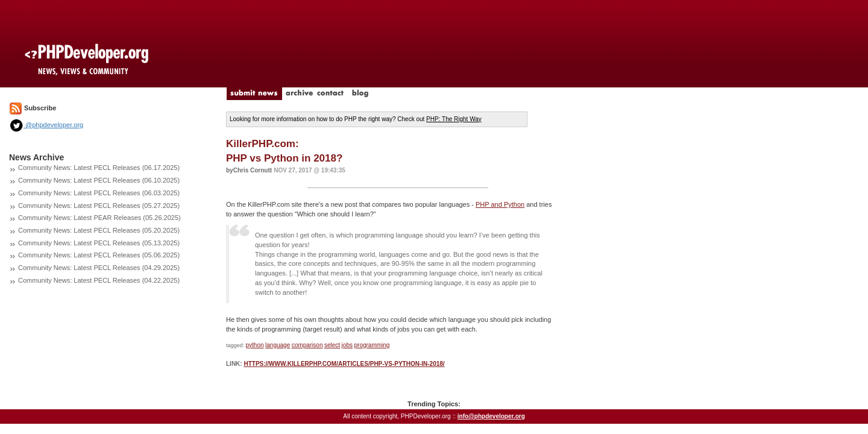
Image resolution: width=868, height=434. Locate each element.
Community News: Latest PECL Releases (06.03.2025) (99, 193)
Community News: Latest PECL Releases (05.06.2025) (99, 255)
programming (372, 345)
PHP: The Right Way (454, 119)
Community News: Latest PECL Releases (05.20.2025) (99, 230)
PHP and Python (500, 204)
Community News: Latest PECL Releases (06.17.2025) (99, 168)
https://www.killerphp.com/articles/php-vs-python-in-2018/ (344, 364)
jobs (347, 345)
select (332, 345)
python (255, 345)
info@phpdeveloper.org (491, 416)
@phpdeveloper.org (46, 125)
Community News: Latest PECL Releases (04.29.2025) (99, 268)
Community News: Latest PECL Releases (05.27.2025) (99, 206)
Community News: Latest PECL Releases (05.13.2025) (99, 243)
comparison (307, 345)
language (278, 345)
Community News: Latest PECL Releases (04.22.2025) (99, 280)
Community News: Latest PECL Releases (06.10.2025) (99, 180)
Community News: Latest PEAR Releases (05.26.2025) (99, 218)
